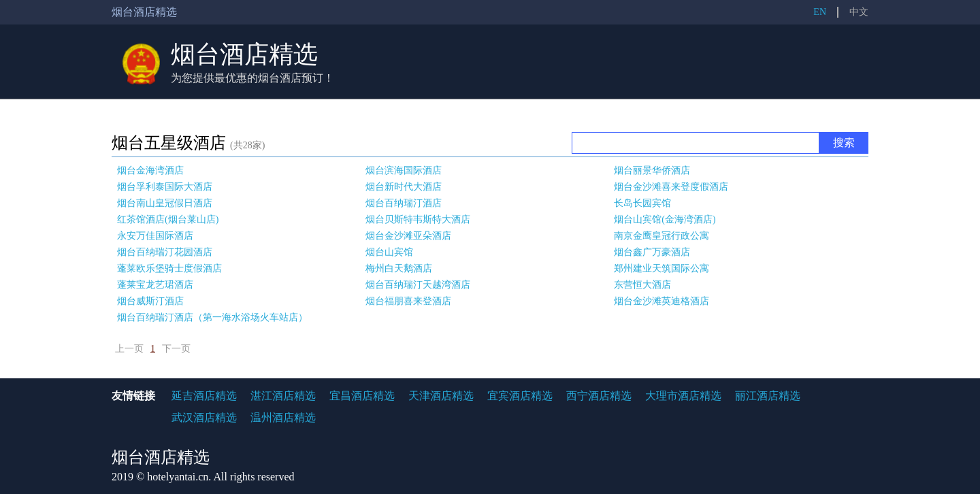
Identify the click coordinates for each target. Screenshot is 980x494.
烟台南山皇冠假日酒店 (165, 203)
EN (820, 12)
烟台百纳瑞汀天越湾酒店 (418, 285)
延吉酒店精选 (204, 396)
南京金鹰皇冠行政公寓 (661, 236)
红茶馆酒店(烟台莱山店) (168, 219)
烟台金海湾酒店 (150, 170)
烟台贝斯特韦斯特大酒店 (418, 219)
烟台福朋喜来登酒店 (408, 301)
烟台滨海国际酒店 (404, 170)
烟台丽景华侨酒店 (652, 170)
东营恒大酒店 (642, 285)
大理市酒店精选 (683, 396)
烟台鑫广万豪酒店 (652, 252)
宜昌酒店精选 (362, 396)
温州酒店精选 (283, 417)
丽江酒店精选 (768, 396)
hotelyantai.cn (178, 477)
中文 (859, 12)
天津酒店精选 (441, 396)
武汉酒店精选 (204, 417)
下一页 (176, 349)
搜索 (844, 143)
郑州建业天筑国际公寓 (661, 268)
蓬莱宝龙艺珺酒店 (155, 285)
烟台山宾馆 (389, 252)
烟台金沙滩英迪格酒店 (661, 301)
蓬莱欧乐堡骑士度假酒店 (169, 268)
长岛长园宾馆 (642, 203)
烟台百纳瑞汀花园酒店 (165, 252)
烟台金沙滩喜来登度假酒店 (671, 187)
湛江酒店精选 (283, 396)
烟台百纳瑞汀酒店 (404, 203)
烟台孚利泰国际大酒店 (165, 187)
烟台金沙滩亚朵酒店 (408, 236)
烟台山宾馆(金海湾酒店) (665, 219)
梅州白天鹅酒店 (399, 268)
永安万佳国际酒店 (155, 236)
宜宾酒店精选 (520, 396)
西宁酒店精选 (599, 396)
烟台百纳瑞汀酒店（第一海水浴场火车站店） (212, 317)
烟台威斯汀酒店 (150, 301)
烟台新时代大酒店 (404, 187)
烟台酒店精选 (244, 54)
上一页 (129, 349)
